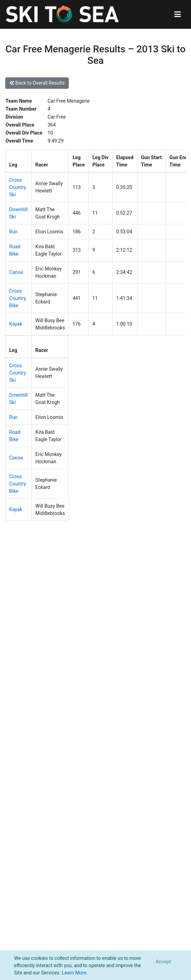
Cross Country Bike (18, 298)
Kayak (16, 324)
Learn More (74, 973)
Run (14, 232)
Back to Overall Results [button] (37, 83)
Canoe (16, 272)
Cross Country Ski (18, 187)
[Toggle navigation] (178, 14)
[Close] (163, 962)
